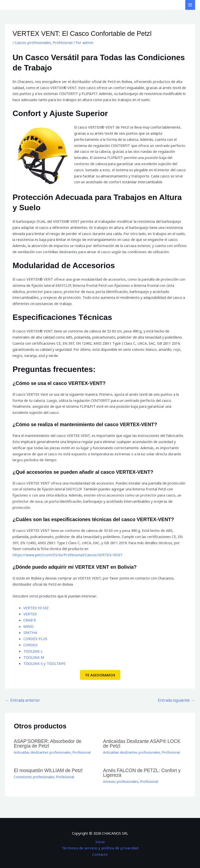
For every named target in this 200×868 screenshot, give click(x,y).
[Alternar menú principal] (190, 5)
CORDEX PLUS (35, 638)
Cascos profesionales (32, 42)
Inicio (100, 838)
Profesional (61, 42)
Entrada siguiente (178, 698)
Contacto (100, 850)
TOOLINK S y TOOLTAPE (44, 662)
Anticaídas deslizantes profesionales (41, 750)
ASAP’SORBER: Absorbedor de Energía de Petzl (54, 741)
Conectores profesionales (33, 774)
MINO (28, 626)
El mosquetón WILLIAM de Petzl (46, 767)
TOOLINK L (33, 650)
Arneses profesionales (120, 778)
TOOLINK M (33, 656)
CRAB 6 (29, 620)
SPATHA (30, 632)
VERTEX (30, 614)
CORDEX (30, 644)
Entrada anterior (21, 698)
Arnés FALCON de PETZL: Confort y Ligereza (140, 769)
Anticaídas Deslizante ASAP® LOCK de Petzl (142, 741)
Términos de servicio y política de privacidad (100, 844)
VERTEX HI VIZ (36, 607)
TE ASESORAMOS (100, 674)
